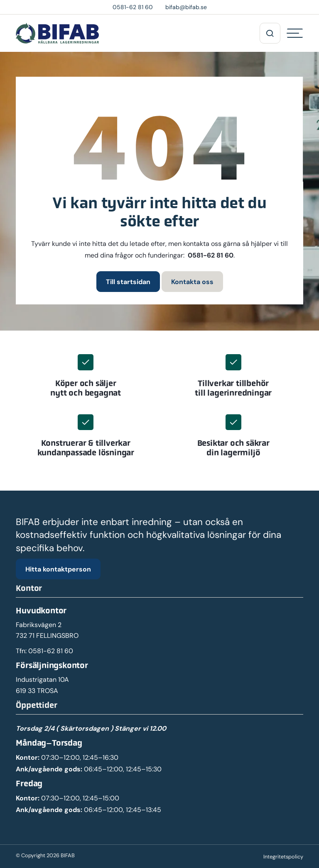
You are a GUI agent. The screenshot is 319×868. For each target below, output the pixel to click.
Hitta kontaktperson (58, 569)
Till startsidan (128, 282)
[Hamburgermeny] (295, 33)
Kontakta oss (192, 282)
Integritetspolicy (283, 857)
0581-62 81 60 (211, 255)
